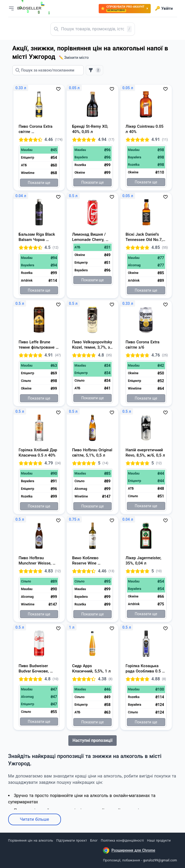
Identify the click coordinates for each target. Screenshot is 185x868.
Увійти (164, 8)
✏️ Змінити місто (74, 58)
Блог (94, 840)
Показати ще (39, 183)
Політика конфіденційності (122, 840)
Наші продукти (159, 840)
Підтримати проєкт (72, 840)
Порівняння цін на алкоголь (31, 840)
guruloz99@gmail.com (160, 860)
